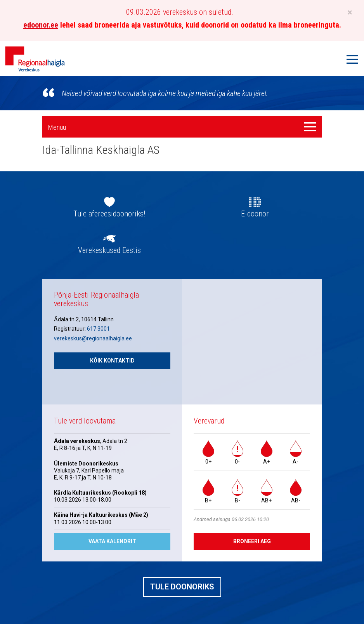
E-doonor (255, 214)
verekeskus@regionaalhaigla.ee (93, 338)
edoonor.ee (41, 25)
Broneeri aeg (252, 541)
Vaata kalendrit (112, 541)
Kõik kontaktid (112, 361)
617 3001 (98, 329)
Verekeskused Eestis (109, 250)
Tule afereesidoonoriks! (109, 214)
